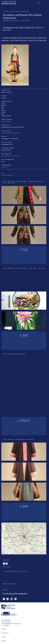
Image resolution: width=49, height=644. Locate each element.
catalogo (6, 12)
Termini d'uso (5, 633)
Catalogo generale (9, 2)
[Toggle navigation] (39, 3)
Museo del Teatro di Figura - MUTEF (11, 133)
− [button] (4, 528)
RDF (2, 173)
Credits (3, 641)
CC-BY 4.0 (4, 167)
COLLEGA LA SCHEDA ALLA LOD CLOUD (15, 572)
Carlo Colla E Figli (6, 121)
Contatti (4, 637)
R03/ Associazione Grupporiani (10, 156)
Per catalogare (5, 625)
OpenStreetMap (26, 554)
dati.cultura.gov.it (6, 622)
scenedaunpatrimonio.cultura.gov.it (11, 624)
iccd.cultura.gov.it (6, 620)
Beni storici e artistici (20, 12)
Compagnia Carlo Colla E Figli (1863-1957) (22, 28)
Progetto (4, 629)
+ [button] (4, 525)
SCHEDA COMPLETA (7, 175)
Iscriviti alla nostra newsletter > (15, 594)
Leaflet (19, 554)
